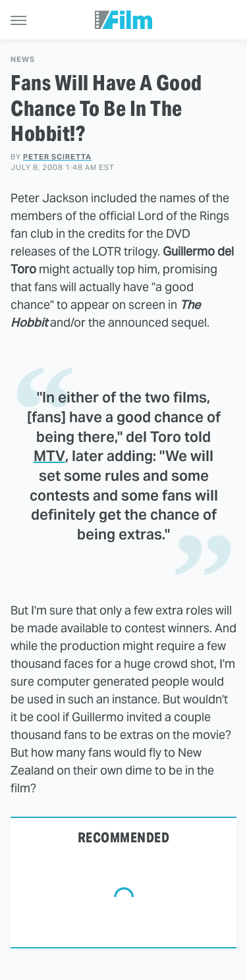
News (23, 60)
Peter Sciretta (57, 157)
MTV (49, 456)
